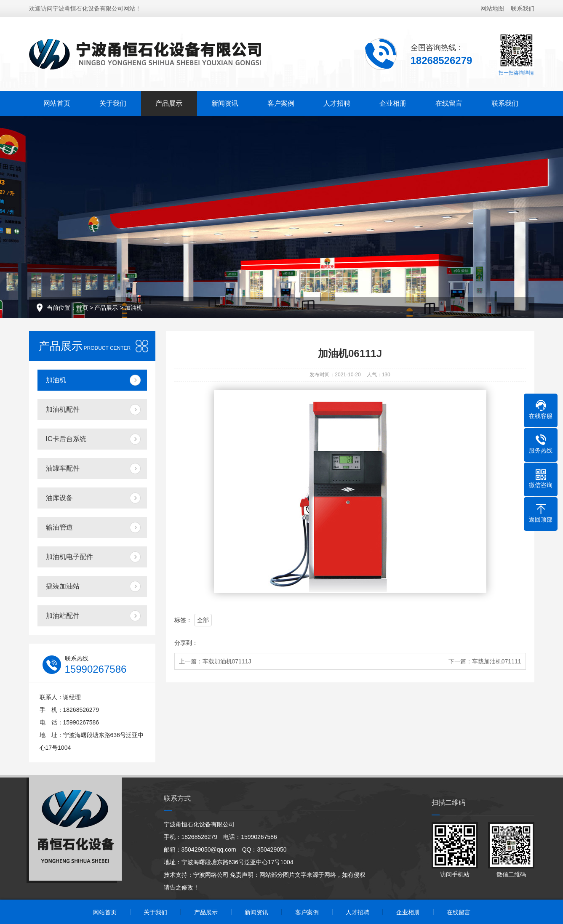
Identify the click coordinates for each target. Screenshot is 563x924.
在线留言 (449, 103)
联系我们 (523, 8)
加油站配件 (63, 616)
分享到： (186, 643)
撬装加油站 (63, 586)
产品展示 (169, 103)
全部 (203, 620)
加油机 (133, 308)
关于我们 (113, 103)
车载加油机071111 (497, 661)
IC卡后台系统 (66, 439)
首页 (82, 308)
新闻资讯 (225, 103)
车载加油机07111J (227, 661)
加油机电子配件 (69, 557)
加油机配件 (63, 409)
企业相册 (393, 103)
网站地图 (492, 8)
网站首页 (57, 103)
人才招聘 (337, 103)
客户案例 (281, 103)
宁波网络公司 (211, 875)
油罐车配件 (63, 468)
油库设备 (59, 498)
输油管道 (59, 527)
